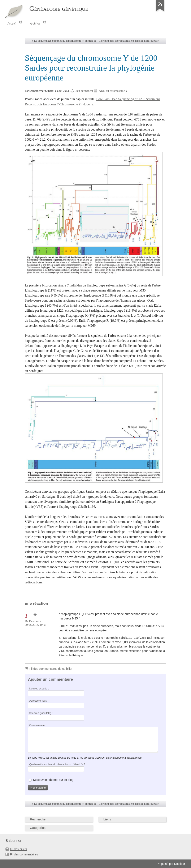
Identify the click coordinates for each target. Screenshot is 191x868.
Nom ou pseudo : (39, 689)
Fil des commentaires (24, 854)
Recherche (38, 819)
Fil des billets (19, 849)
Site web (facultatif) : (41, 713)
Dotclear (180, 864)
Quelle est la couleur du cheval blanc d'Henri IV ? (57, 764)
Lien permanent (84, 91)
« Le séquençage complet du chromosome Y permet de (64, 41)
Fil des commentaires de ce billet (51, 669)
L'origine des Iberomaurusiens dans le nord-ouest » (129, 41)
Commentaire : (38, 725)
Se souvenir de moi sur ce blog (53, 780)
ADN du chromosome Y (113, 91)
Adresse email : (38, 701)
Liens (107, 819)
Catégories (38, 828)
